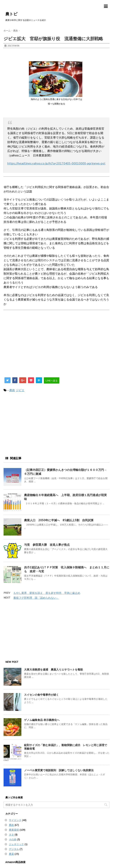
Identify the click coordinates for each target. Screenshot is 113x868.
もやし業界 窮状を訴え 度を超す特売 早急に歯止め (47, 593)
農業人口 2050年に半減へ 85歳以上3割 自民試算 (59, 520)
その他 (13, 839)
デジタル (14, 849)
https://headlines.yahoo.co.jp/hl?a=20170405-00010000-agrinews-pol (56, 163)
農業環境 (14, 830)
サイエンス (15, 820)
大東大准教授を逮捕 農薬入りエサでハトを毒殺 (53, 670)
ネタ (11, 835)
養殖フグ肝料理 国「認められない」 (36, 598)
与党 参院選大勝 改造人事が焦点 (47, 545)
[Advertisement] (32, 56)
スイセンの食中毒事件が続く (41, 695)
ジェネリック (16, 844)
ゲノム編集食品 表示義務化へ (42, 720)
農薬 (11, 854)
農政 (12, 390)
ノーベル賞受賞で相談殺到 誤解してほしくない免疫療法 (59, 770)
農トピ (11, 14)
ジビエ (20, 390)
